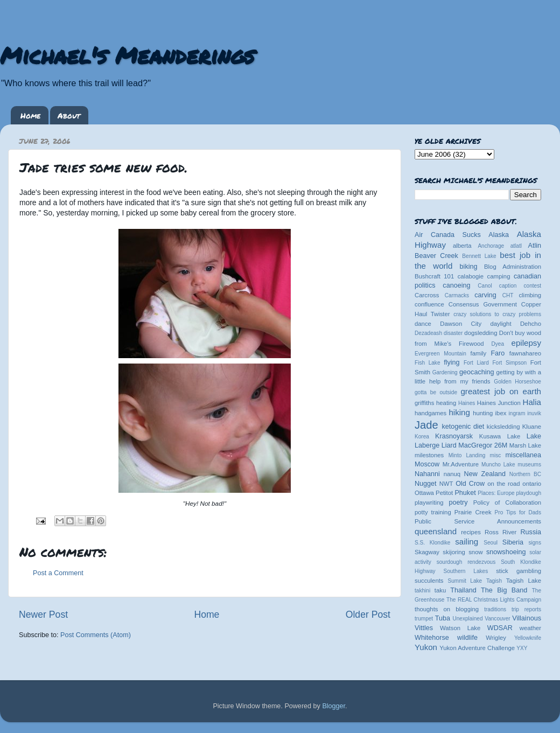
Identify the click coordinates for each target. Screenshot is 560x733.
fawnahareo (525, 353)
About (69, 115)
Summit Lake (465, 581)
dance (423, 324)
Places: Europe (496, 493)
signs (535, 543)
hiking (459, 412)
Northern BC (525, 474)
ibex (501, 413)
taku (440, 590)
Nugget (426, 484)
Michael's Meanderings (127, 55)
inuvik (534, 413)
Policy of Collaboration (507, 502)
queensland (436, 531)
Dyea (498, 344)
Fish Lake (428, 363)
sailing (467, 542)
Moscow (427, 464)
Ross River (500, 532)
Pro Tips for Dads (518, 512)
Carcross (427, 295)
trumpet (424, 619)
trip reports (526, 609)
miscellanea (523, 455)
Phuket (465, 493)
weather (530, 628)
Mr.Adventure (461, 464)
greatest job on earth (501, 391)
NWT (446, 484)
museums (529, 465)
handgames (430, 413)
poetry (458, 502)
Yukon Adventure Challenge (477, 648)
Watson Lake (460, 628)
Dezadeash (428, 333)
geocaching (477, 372)
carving (485, 295)
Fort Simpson (509, 363)
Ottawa (424, 493)
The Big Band (504, 590)
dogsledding (481, 333)
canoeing (456, 285)
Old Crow (470, 484)
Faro (498, 353)
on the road (503, 484)
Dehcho (531, 324)
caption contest (520, 286)
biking (469, 267)
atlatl (516, 246)
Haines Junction (499, 403)
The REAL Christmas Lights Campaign (494, 600)
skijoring (454, 552)
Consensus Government (483, 304)
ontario (532, 484)
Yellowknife (528, 638)
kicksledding (503, 427)
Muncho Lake (498, 465)
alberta (462, 246)
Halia (532, 402)
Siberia (513, 542)
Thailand (463, 590)
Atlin (535, 246)
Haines (467, 403)
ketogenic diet (463, 427)
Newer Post (43, 615)
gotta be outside (436, 392)
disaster (453, 333)
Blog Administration (513, 267)
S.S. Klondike (432, 543)
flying (451, 362)
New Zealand (485, 474)
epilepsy (526, 343)
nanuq (452, 474)
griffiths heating (435, 403)
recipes (471, 532)
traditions (495, 609)
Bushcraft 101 (434, 276)
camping (499, 276)
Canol (485, 286)
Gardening (445, 372)
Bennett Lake (479, 256)
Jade (426, 425)
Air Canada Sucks (448, 235)
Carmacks (457, 295)
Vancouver (497, 619)
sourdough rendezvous (466, 562)
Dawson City (461, 324)
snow (475, 552)
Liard (449, 445)
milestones (429, 455)
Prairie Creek (473, 512)
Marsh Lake (525, 445)
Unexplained (467, 619)
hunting (483, 413)
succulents (429, 581)
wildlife (467, 638)
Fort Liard (476, 363)
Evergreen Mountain (440, 354)
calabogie (471, 276)
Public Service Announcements (478, 521)
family (479, 353)
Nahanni (427, 474)
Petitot (444, 493)
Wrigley (496, 638)
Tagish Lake (524, 581)
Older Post (368, 615)
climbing (530, 295)
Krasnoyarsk (454, 436)
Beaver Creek (436, 256)
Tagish (494, 581)
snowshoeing (506, 552)
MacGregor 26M (483, 445)
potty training (433, 512)
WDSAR (500, 628)
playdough (528, 493)
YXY (522, 648)
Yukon (426, 647)
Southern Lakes (466, 571)
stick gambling (519, 571)
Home (30, 115)
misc (496, 455)
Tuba (443, 618)
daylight (500, 324)
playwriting (429, 502)
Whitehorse (432, 638)
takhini (422, 591)
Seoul (491, 543)
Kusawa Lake (500, 436)
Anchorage (491, 246)
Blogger (334, 706)
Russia (531, 532)
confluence (429, 304)
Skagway (427, 552)
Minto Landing (467, 455)
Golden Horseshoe (517, 382)
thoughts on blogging (447, 609)
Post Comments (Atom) (96, 635)
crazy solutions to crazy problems (497, 314)
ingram (517, 413)
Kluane (532, 427)
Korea (422, 437)
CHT (508, 295)
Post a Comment (58, 573)
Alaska (499, 235)
